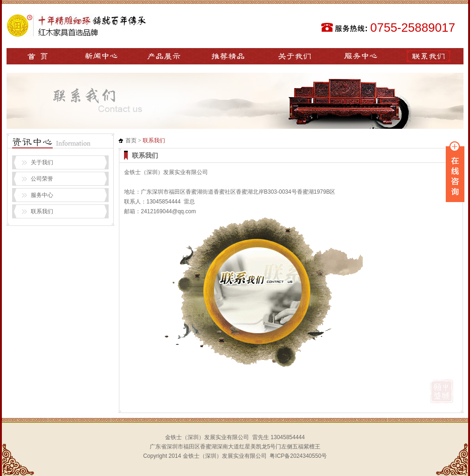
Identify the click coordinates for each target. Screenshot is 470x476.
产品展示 (164, 56)
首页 (131, 140)
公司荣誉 (42, 179)
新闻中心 (101, 56)
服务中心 (361, 56)
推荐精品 (228, 56)
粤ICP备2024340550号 (298, 456)
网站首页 (38, 56)
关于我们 (294, 56)
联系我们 (429, 56)
